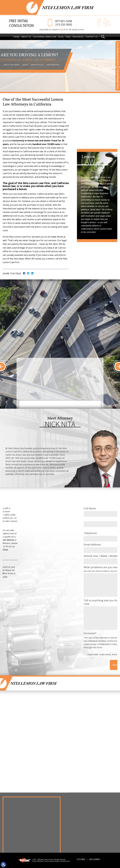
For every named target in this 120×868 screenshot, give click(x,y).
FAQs (68, 37)
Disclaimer (94, 859)
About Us (26, 37)
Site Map (81, 859)
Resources (78, 37)
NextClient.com (65, 861)
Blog (61, 37)
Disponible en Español (49, 30)
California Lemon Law (45, 37)
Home (16, 37)
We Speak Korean (76, 29)
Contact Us (92, 37)
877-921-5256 (64, 21)
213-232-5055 (64, 25)
